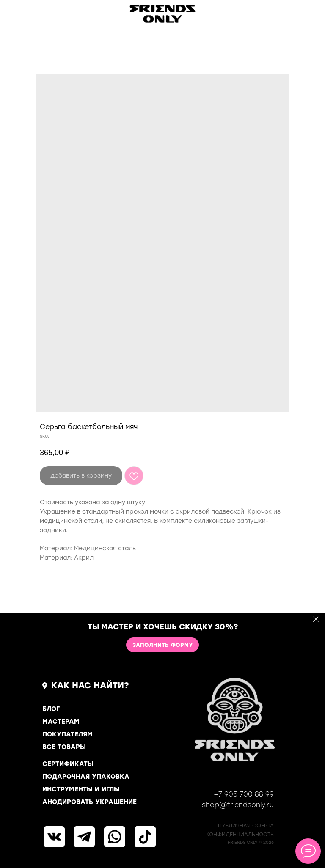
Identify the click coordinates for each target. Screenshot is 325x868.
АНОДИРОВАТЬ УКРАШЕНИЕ (90, 802)
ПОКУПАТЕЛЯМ (67, 734)
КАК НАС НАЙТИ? (90, 685)
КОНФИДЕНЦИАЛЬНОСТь (240, 835)
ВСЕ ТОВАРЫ (64, 747)
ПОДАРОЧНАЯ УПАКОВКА (86, 777)
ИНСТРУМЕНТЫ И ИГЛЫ (81, 789)
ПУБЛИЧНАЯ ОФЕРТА (246, 826)
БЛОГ (51, 709)
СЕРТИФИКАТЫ (68, 764)
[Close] (316, 619)
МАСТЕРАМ (61, 722)
